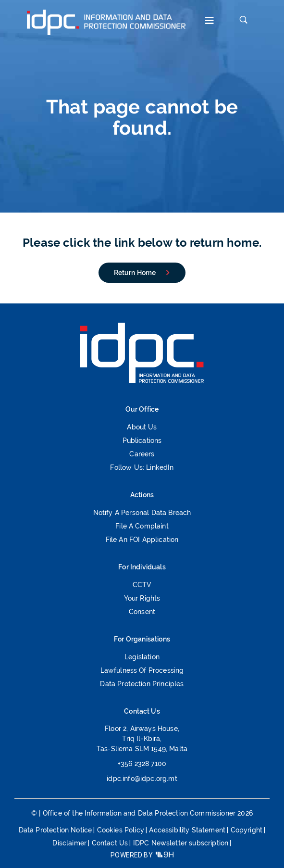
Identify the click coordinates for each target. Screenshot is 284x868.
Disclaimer (69, 843)
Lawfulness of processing (142, 671)
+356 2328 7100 (142, 764)
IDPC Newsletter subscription (181, 843)
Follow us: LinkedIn (142, 468)
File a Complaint (142, 526)
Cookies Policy (121, 830)
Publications (142, 441)
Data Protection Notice (56, 830)
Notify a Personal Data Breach (142, 513)
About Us (142, 427)
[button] (208, 22)
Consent (142, 612)
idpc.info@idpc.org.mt (142, 779)
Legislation (142, 657)
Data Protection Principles (142, 684)
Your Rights (142, 598)
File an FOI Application (142, 540)
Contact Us (110, 843)
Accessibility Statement (187, 830)
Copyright (247, 830)
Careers (142, 454)
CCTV (142, 585)
